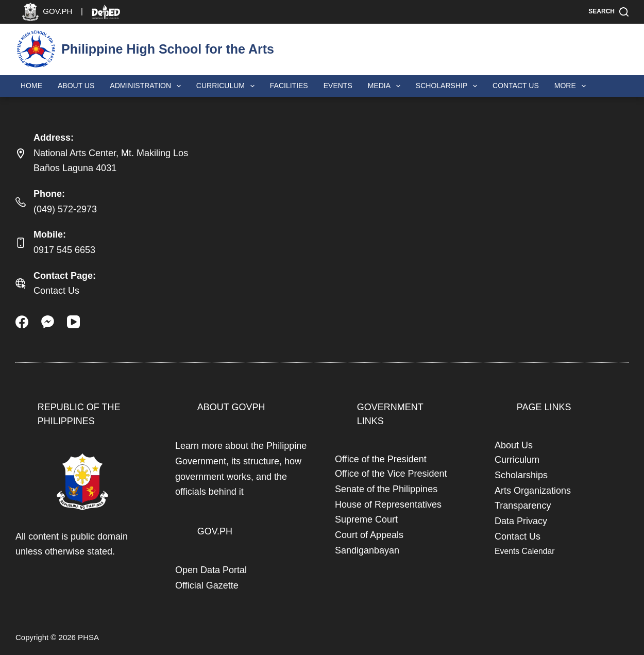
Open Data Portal (211, 570)
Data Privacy (521, 521)
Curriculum (227, 86)
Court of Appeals (369, 535)
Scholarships (521, 475)
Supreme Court (366, 519)
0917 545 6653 (64, 250)
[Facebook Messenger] (48, 322)
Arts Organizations (533, 491)
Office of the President (381, 459)
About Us (76, 86)
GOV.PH (215, 531)
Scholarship (448, 86)
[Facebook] (22, 322)
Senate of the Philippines (386, 489)
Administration (147, 86)
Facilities (289, 86)
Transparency (523, 506)
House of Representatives (388, 505)
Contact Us (516, 86)
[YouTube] (73, 322)
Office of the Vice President (391, 474)
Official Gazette (207, 585)
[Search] (608, 12)
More (572, 86)
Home (31, 86)
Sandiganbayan (367, 550)
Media (386, 86)
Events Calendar (524, 551)
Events (338, 86)
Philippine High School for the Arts (168, 49)
